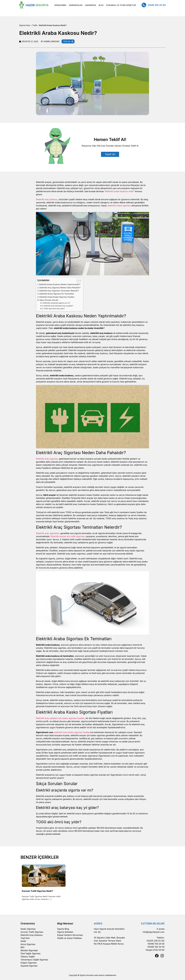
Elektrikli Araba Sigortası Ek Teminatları (57, 294)
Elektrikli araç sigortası (47, 459)
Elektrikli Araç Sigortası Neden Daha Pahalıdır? (60, 288)
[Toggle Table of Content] (78, 281)
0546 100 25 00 (157, 5)
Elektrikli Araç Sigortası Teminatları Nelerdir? (59, 291)
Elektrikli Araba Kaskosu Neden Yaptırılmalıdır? (60, 284)
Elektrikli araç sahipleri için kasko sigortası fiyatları (60, 718)
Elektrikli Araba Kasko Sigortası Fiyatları (57, 297)
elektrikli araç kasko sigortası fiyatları (72, 732)
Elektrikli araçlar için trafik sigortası (68, 536)
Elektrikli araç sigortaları (48, 533)
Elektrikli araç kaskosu (47, 199)
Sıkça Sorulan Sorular (49, 300)
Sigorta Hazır (25, 25)
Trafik (35, 25)
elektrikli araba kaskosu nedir (119, 191)
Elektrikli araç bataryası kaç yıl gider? (58, 306)
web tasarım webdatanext (105, 975)
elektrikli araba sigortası (119, 206)
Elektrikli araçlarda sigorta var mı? (57, 303)
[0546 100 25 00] (144, 5)
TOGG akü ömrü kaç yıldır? (54, 309)
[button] (60, 5)
